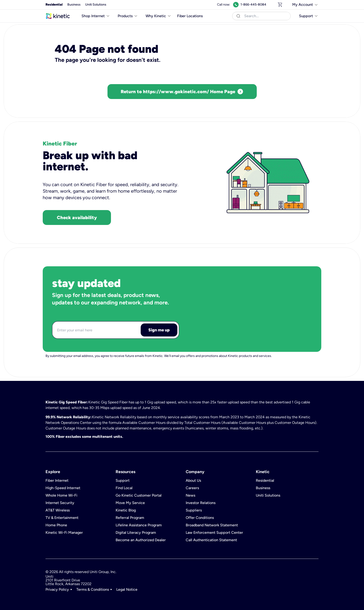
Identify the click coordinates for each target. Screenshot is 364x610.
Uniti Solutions (96, 5)
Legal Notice (127, 590)
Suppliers (194, 510)
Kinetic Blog (126, 510)
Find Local (124, 488)
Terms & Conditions (93, 590)
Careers (192, 488)
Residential (54, 5)
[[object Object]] (305, 5)
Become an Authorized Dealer (141, 540)
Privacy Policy (57, 590)
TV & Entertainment (62, 518)
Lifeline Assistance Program (139, 525)
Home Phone (56, 525)
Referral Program (130, 518)
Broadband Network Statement (212, 525)
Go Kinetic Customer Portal (139, 495)
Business (74, 5)
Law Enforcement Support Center (214, 533)
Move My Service (130, 503)
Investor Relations (201, 503)
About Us (193, 481)
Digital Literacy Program (136, 533)
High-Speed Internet (63, 488)
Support (123, 481)
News (190, 495)
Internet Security (60, 503)
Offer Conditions (200, 518)
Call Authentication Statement (211, 540)
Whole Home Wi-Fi (61, 495)
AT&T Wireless (58, 510)
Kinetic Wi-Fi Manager (64, 533)
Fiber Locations (190, 16)
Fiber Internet (57, 481)
